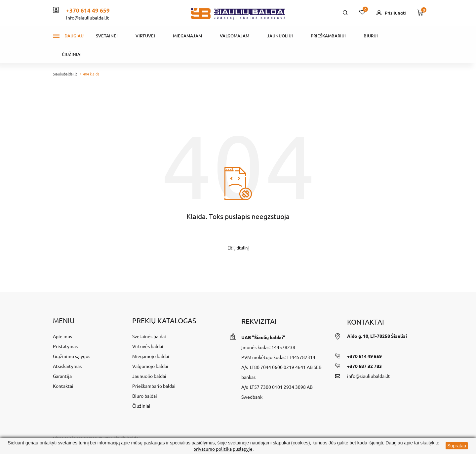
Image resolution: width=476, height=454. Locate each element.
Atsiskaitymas (67, 366)
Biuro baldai (145, 396)
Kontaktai (63, 386)
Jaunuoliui (280, 36)
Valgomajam (235, 36)
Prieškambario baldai (154, 386)
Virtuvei (145, 36)
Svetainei (107, 36)
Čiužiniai (72, 54)
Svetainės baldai (149, 336)
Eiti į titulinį (238, 248)
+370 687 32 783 (364, 366)
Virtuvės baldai (148, 346)
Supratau (457, 446)
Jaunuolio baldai (149, 376)
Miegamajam (187, 36)
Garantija (62, 376)
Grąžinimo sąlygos (72, 356)
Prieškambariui (328, 36)
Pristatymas (65, 346)
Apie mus (62, 336)
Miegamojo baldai (151, 356)
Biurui (371, 36)
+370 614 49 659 (88, 10)
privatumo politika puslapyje (223, 449)
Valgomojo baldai (150, 366)
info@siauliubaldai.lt (88, 18)
